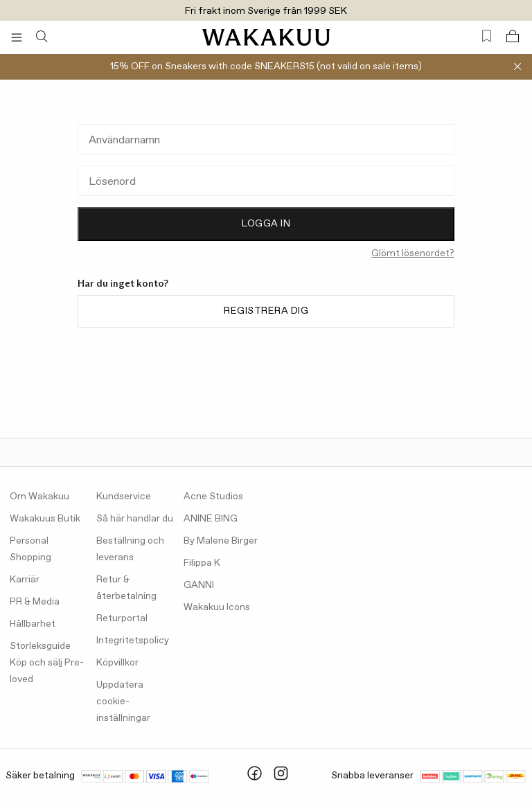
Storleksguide (40, 646)
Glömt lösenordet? (413, 253)
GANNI (199, 585)
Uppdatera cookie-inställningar (123, 702)
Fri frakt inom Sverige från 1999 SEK (266, 11)
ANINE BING (211, 519)
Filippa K (202, 563)
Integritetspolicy (133, 641)
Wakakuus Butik (45, 519)
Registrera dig (266, 311)
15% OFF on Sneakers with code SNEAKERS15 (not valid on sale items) (266, 66)
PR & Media (35, 602)
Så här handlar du (135, 519)
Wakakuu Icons (217, 607)
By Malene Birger (221, 541)
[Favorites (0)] (487, 36)
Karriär (25, 580)
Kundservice (124, 497)
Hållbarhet (33, 624)
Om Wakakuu (39, 497)
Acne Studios (213, 497)
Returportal (122, 618)
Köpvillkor (117, 663)
